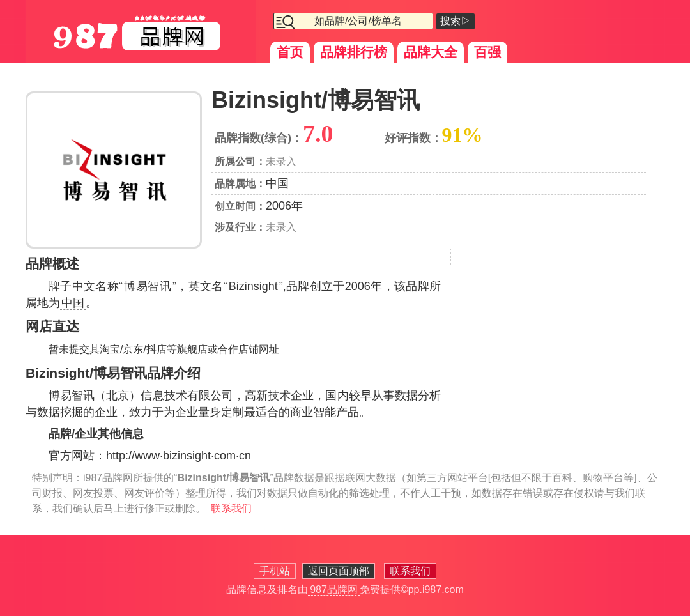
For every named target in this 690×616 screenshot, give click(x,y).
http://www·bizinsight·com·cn (179, 456)
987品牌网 (334, 589)
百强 (487, 52)
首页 (290, 52)
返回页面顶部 (339, 571)
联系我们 (231, 508)
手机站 (275, 571)
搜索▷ (456, 21)
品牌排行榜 (354, 52)
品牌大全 (431, 52)
